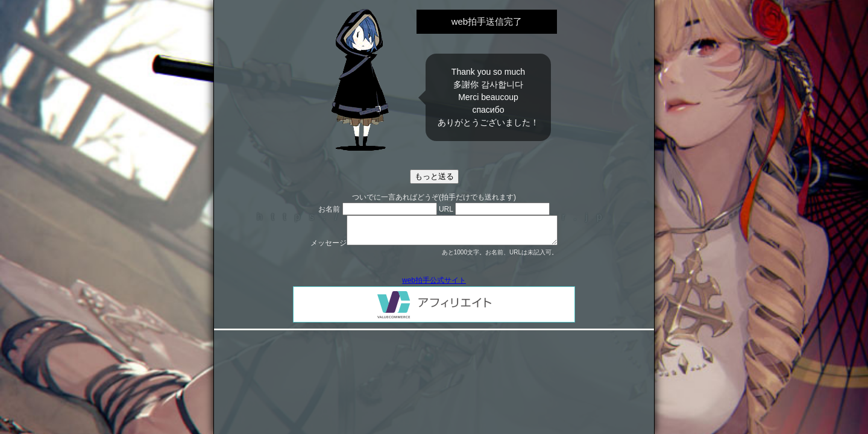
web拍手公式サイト (434, 280)
